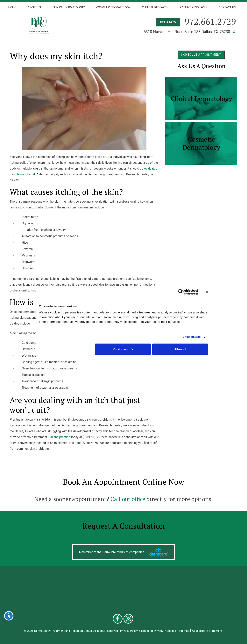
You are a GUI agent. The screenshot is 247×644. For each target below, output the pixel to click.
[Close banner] (207, 292)
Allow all (180, 349)
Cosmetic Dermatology (113, 7)
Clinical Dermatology (69, 7)
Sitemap (184, 631)
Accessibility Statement (207, 631)
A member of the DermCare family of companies (112, 552)
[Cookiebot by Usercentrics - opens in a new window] (181, 292)
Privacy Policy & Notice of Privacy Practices (148, 631)
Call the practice (59, 437)
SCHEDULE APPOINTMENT (201, 55)
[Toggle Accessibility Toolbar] (9, 616)
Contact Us (227, 7)
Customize (123, 349)
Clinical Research (155, 7)
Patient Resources (194, 7)
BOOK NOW (168, 22)
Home (12, 7)
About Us (34, 7)
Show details (192, 337)
